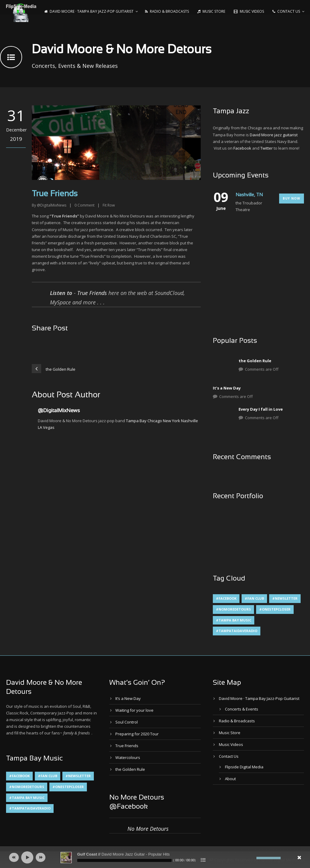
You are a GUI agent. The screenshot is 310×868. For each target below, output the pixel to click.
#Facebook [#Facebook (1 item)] (226, 598)
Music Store (211, 11)
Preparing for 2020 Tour (137, 734)
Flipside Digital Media (244, 767)
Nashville (190, 421)
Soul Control (127, 722)
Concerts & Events (242, 709)
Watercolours (128, 757)
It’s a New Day (227, 388)
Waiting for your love (134, 710)
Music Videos (249, 11)
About (230, 779)
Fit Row (109, 205)
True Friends (92, 293)
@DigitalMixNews (52, 205)
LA (40, 427)
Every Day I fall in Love (261, 409)
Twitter (267, 148)
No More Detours (148, 829)
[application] (155, 857)
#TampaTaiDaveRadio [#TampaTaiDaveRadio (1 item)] (237, 631)
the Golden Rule (255, 361)
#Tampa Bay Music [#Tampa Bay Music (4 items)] (234, 620)
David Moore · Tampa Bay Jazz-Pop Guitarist (89, 11)
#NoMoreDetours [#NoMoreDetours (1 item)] (233, 609)
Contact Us (286, 11)
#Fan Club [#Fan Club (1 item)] (254, 598)
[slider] (124, 860)
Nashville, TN (249, 195)
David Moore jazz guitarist (274, 135)
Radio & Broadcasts (167, 11)
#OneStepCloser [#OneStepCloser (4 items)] (275, 609)
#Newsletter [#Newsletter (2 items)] (285, 598)
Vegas (49, 427)
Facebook (242, 148)
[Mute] (252, 858)
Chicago (155, 421)
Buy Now (292, 198)
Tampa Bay (136, 421)
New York (171, 421)
